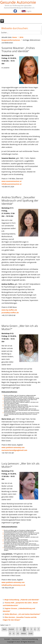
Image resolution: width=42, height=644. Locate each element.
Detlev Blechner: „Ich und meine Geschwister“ (22, 614)
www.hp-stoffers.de (9, 310)
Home (15, 37)
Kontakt (7, 639)
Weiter (24, 633)
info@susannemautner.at (12, 184)
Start (4, 629)
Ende (31, 633)
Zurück (11, 629)
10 (18, 633)
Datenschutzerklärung (30, 639)
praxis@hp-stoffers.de (10, 313)
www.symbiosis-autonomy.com (13, 447)
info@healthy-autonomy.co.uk (13, 585)
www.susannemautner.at (12, 181)
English (29, 11)
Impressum (16, 639)
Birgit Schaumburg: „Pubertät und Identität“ (22, 600)
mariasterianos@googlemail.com (14, 450)
